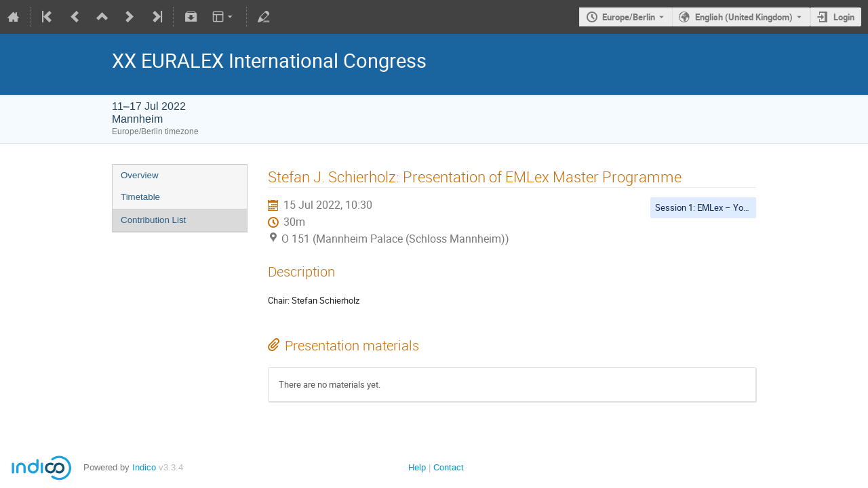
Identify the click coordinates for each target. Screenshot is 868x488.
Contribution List (153, 220)
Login (844, 17)
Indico (144, 467)
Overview (140, 175)
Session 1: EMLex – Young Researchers (732, 207)
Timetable (140, 197)
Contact (449, 467)
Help (417, 467)
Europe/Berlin (629, 17)
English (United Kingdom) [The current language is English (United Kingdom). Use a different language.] (744, 17)
